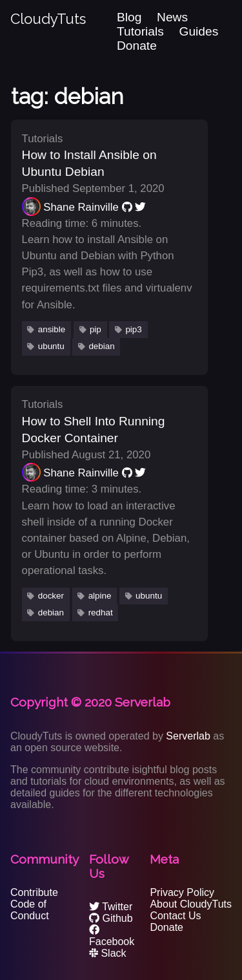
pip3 (133, 329)
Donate (137, 46)
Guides (199, 31)
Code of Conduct (30, 910)
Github (111, 918)
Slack (108, 953)
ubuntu (51, 346)
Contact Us (175, 916)
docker (51, 596)
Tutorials (140, 31)
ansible (52, 329)
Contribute (34, 892)
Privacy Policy (182, 892)
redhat (101, 612)
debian (101, 346)
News (172, 17)
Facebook (112, 936)
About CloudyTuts (191, 904)
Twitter (111, 907)
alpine (100, 596)
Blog (129, 17)
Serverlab (188, 736)
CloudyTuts (48, 19)
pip (96, 329)
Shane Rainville (81, 207)
